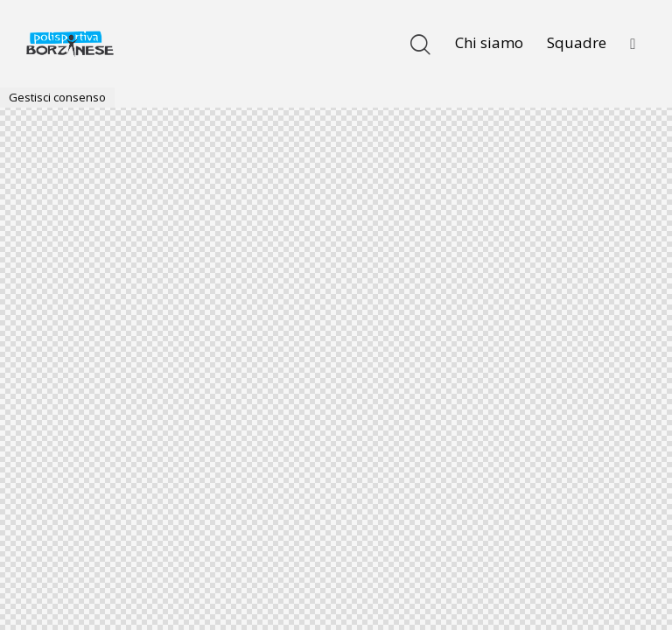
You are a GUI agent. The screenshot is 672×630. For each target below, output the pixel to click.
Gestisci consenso (57, 97)
